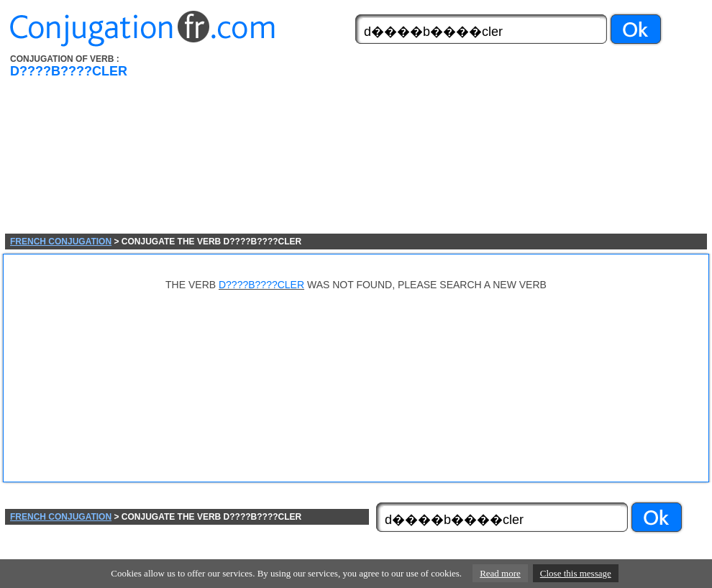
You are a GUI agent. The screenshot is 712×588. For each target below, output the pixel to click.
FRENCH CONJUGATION (61, 242)
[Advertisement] (294, 144)
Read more (500, 573)
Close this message (576, 573)
